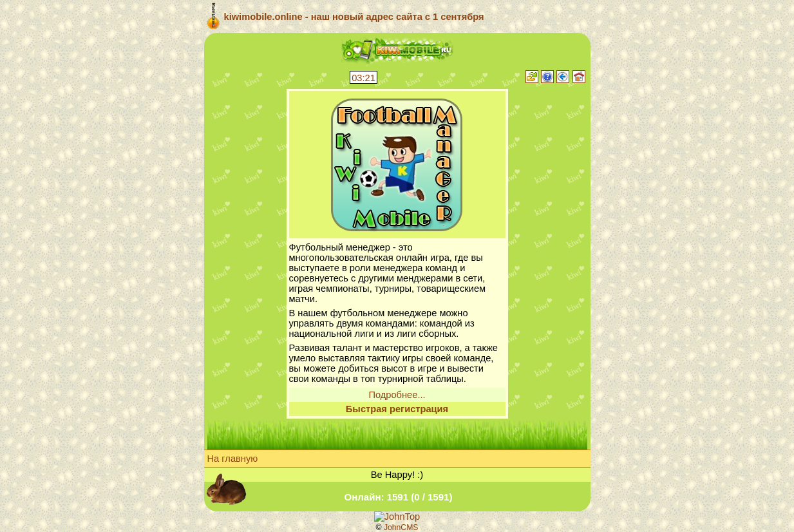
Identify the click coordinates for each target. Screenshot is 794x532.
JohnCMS (401, 527)
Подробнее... (397, 395)
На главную (233, 459)
